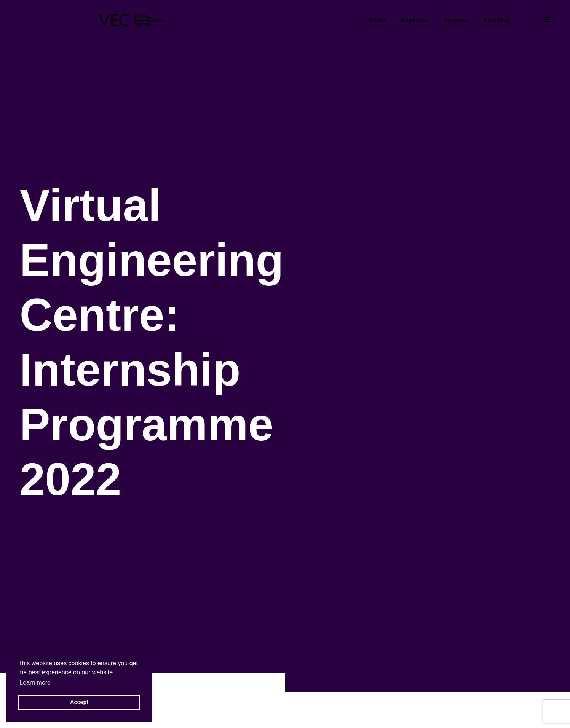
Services (456, 20)
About (377, 20)
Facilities (497, 20)
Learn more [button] (35, 683)
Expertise (415, 20)
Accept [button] (79, 702)
